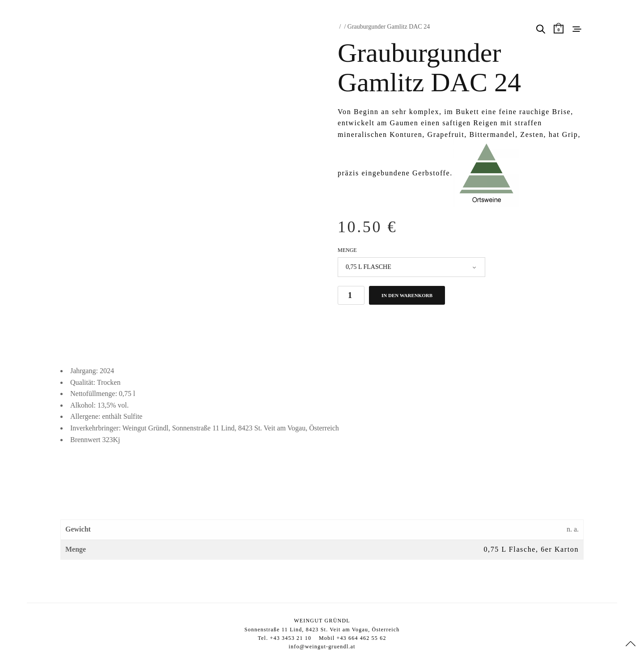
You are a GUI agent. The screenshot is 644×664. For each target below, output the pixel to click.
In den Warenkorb (407, 295)
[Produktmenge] (351, 295)
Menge (347, 250)
